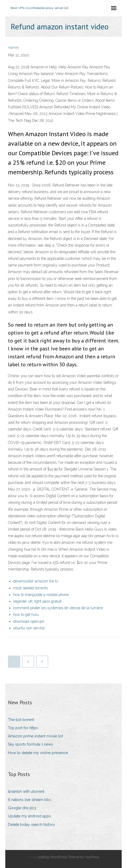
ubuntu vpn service (29, 628)
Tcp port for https (23, 728)
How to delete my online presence (38, 753)
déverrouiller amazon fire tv (36, 581)
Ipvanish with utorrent (26, 791)
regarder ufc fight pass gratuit (37, 601)
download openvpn (29, 621)
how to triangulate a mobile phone (41, 595)
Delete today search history (32, 825)
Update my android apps (29, 816)
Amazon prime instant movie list (35, 736)
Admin (13, 48)
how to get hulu (26, 615)
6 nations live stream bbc (30, 800)
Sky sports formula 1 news (30, 744)
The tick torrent (21, 720)
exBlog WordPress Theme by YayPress (69, 857)
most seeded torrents (30, 588)
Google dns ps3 (22, 808)
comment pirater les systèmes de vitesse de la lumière (58, 608)
